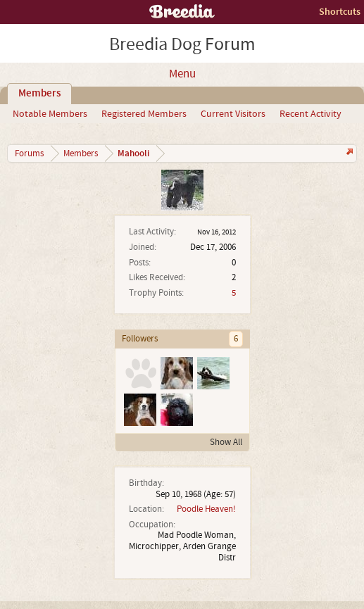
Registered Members (144, 114)
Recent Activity (310, 114)
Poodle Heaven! (206, 509)
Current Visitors (233, 114)
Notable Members (50, 114)
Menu (182, 74)
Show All (226, 442)
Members (39, 94)
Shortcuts (340, 12)
